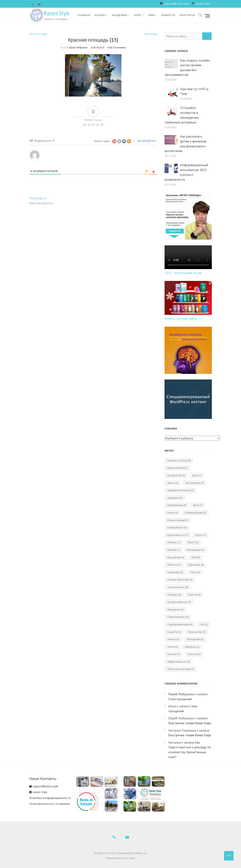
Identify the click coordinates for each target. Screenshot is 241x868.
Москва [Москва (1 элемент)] (174, 550)
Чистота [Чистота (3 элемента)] (194, 654)
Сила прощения (180, 699)
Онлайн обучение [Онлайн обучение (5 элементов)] (180, 580)
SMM (151, 15)
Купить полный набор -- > (184, 319)
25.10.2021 (98, 48)
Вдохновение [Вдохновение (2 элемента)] (177, 468)
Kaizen (100, 15)
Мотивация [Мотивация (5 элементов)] (195, 550)
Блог (138, 15)
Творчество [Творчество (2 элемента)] (197, 632)
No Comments (118, 48)
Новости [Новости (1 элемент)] (174, 565)
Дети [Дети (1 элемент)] (197, 475)
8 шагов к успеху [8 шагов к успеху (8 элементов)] (179, 460)
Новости (168, 15)
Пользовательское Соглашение (50, 804)
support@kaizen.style (176, 4)
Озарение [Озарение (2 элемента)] (175, 572)
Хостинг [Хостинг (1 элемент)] (174, 654)
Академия (120, 15)
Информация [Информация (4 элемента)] (177, 505)
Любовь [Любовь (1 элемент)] (174, 542)
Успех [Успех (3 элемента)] (172, 647)
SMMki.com (141, 853)
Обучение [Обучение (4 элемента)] (196, 565)
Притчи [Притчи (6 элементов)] (194, 595)
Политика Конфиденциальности (50, 798)
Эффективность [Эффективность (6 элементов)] (179, 662)
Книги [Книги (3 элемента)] (172, 513)
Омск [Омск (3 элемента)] (195, 572)
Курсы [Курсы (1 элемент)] (201, 535)
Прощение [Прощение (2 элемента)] (175, 609)
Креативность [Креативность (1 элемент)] (178, 535)
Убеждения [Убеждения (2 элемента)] (195, 639)
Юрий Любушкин (78, 48)
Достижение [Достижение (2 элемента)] (194, 483)
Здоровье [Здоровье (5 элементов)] (175, 498)
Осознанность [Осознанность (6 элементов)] (178, 587)
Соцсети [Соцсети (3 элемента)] (174, 632)
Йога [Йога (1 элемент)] (198, 505)
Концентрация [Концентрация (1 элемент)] (178, 520)
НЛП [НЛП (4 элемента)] (195, 557)
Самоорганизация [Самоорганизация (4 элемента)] (180, 624)
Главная (84, 15)
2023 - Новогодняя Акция (183, 273)
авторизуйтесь (146, 141)
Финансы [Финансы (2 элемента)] (192, 647)
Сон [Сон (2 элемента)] (204, 624)
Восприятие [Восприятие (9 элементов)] (176, 475)
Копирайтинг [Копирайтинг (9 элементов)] (177, 527)
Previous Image (38, 34)
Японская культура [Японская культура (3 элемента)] (180, 669)
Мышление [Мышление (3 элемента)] (176, 557)
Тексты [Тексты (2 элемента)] (173, 639)
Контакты (187, 15)
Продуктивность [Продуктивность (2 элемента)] (179, 602)
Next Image (151, 34)
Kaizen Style (203, 4)
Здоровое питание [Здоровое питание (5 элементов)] (180, 490)
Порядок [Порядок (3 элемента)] (174, 595)
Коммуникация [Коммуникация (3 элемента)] (195, 513)
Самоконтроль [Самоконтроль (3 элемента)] (178, 617)
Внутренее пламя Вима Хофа (190, 723)
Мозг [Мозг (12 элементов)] (193, 542)
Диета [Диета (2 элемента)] (173, 483)
